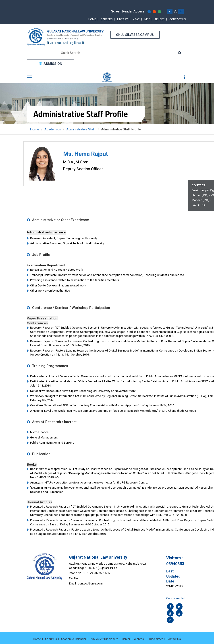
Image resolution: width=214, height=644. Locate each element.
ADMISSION (50, 64)
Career (126, 639)
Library (123, 19)
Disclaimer (156, 639)
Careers (107, 19)
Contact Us (178, 19)
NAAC (136, 19)
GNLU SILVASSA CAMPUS (135, 35)
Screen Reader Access (128, 11)
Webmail (140, 639)
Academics (53, 129)
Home (92, 19)
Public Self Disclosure (104, 639)
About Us (51, 639)
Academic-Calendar (73, 639)
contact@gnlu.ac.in (90, 583)
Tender (160, 19)
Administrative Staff (81, 129)
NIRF (147, 19)
